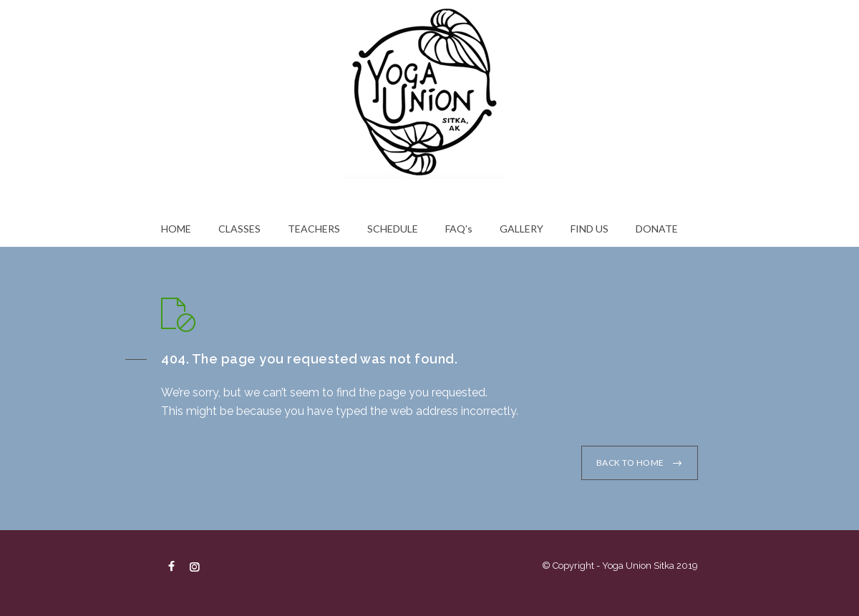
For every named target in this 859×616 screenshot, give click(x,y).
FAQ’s (459, 229)
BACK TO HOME (630, 463)
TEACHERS (314, 229)
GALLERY (521, 229)
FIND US (589, 229)
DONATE (657, 229)
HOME (176, 229)
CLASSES (239, 229)
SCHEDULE (393, 229)
